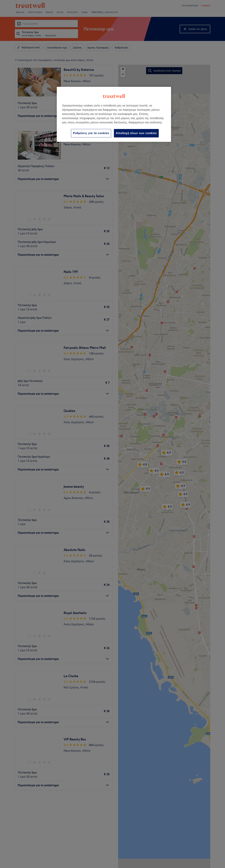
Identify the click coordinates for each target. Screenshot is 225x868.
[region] (114, 114)
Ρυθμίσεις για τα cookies (91, 133)
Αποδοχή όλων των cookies (136, 133)
